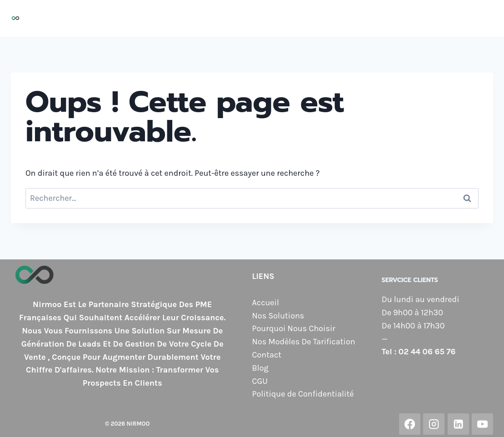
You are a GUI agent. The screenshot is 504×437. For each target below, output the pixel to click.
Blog (479, 18)
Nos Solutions (175, 18)
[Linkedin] (458, 424)
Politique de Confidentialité (303, 394)
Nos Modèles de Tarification (365, 18)
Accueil (125, 18)
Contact (445, 18)
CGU (260, 381)
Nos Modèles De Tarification (304, 342)
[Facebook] (410, 424)
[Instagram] (434, 424)
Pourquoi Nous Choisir (256, 18)
